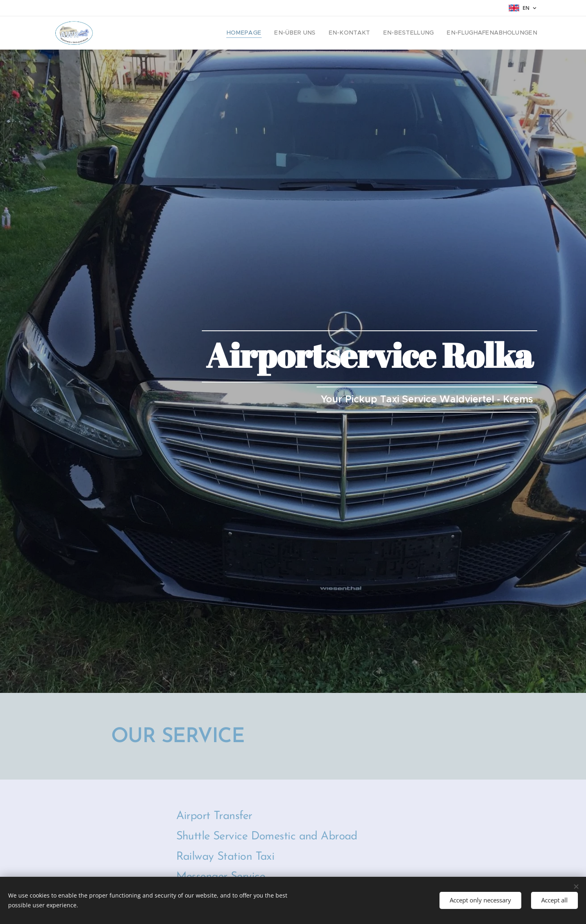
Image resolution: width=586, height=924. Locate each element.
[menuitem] (273, 33)
